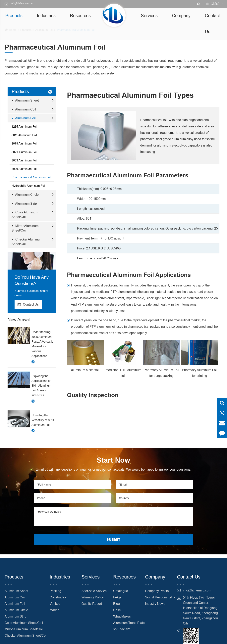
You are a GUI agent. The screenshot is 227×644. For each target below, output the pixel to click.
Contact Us (212, 24)
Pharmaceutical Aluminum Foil (31, 177)
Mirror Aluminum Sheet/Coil (25, 228)
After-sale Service (94, 591)
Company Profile (157, 591)
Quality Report (92, 604)
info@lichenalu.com (22, 3)
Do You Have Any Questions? (32, 280)
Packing (55, 591)
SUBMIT (113, 539)
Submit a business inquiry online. (31, 293)
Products (14, 16)
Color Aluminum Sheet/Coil (25, 215)
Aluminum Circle (25, 194)
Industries (46, 16)
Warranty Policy (93, 597)
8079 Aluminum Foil (24, 143)
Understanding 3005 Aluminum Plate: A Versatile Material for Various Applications (42, 344)
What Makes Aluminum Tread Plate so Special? (129, 623)
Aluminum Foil (24, 118)
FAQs (117, 597)
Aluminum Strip (24, 203)
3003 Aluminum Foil (24, 160)
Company (181, 16)
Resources (80, 16)
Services (149, 16)
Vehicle (55, 604)
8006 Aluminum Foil (24, 169)
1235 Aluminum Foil (24, 127)
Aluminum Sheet (25, 100)
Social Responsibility (160, 597)
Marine (55, 610)
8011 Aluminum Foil (24, 135)
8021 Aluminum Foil (24, 152)
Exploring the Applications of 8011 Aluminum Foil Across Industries (41, 386)
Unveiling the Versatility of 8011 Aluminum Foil (43, 420)
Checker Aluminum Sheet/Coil (27, 242)
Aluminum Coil (24, 109)
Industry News (155, 604)
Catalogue (121, 591)
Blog (116, 604)
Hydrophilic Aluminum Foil (28, 186)
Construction (59, 597)
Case (117, 610)
